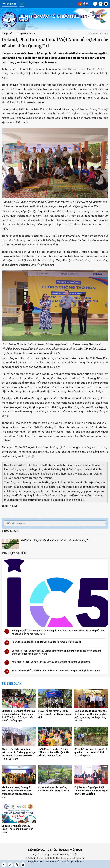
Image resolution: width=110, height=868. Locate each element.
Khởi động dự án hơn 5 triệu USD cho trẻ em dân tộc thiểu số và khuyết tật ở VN (54, 752)
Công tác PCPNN (26, 33)
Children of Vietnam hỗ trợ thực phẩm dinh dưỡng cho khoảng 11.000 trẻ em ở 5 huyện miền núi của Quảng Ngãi (19, 716)
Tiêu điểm (10, 531)
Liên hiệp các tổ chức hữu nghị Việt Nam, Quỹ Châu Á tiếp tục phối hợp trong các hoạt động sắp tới (91, 716)
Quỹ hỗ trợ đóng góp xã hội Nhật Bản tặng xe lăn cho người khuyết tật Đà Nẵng (91, 791)
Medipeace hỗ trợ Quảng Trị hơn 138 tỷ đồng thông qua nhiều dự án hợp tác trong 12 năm (17, 792)
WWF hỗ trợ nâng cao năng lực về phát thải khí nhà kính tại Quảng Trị (55, 540)
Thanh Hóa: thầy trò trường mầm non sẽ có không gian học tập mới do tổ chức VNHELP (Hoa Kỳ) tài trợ (19, 754)
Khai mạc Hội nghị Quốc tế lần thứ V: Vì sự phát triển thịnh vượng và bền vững (51, 662)
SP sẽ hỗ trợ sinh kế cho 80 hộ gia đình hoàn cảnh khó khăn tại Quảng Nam (91, 752)
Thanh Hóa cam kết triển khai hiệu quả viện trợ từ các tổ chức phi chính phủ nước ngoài (56, 671)
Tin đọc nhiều (14, 553)
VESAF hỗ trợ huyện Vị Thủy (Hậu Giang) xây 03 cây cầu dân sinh (55, 714)
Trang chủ (7, 33)
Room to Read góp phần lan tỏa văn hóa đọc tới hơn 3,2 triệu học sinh (47, 642)
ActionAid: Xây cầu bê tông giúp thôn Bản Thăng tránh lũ (53, 789)
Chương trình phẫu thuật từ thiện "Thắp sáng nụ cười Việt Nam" (17, 829)
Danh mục (9, 4)
